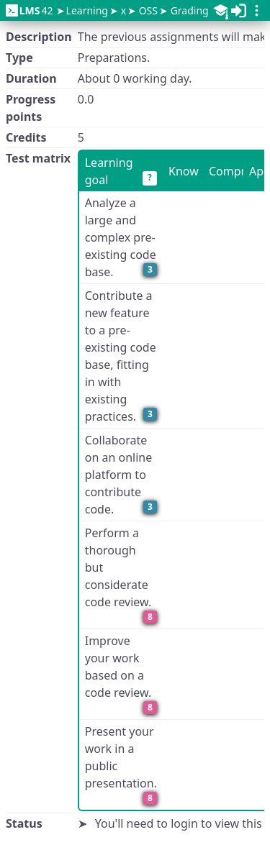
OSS (148, 10)
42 (30, 10)
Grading (190, 10)
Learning (87, 10)
